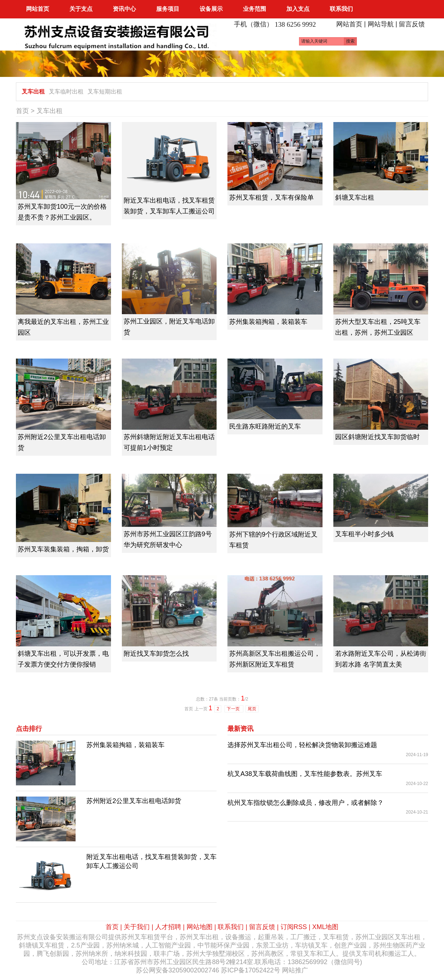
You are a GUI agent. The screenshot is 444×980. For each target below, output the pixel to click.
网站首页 (38, 9)
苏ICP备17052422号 (251, 970)
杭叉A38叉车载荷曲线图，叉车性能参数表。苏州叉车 (305, 774)
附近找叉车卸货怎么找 (156, 654)
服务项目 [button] (168, 9)
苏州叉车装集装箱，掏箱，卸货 (63, 549)
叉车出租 (33, 92)
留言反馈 (412, 24)
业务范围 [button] (255, 9)
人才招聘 (168, 927)
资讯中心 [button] (124, 9)
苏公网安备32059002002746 (178, 970)
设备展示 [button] (211, 9)
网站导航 (381, 24)
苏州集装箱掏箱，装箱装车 (268, 322)
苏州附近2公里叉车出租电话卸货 (134, 801)
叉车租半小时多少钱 (364, 534)
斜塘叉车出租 (355, 198)
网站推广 (295, 970)
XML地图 (325, 927)
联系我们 (231, 927)
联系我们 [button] (341, 9)
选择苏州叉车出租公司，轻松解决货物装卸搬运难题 (302, 745)
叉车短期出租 (105, 92)
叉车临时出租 (66, 92)
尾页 (252, 709)
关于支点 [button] (81, 9)
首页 (22, 111)
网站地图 (200, 927)
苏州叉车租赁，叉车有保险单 (272, 198)
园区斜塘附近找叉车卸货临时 (377, 437)
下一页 (234, 709)
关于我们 (137, 927)
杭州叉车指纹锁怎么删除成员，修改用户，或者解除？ (306, 803)
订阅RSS (294, 927)
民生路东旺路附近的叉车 (265, 426)
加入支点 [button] (298, 9)
